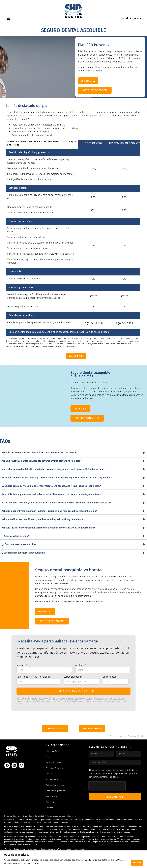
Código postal (110, 686)
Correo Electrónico (73, 686)
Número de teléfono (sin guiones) (34, 686)
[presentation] (107, 795)
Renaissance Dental (135, 746)
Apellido (80, 674)
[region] (73, 859)
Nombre (21, 674)
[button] (8, 19)
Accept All (135, 862)
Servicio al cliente (131, 18)
